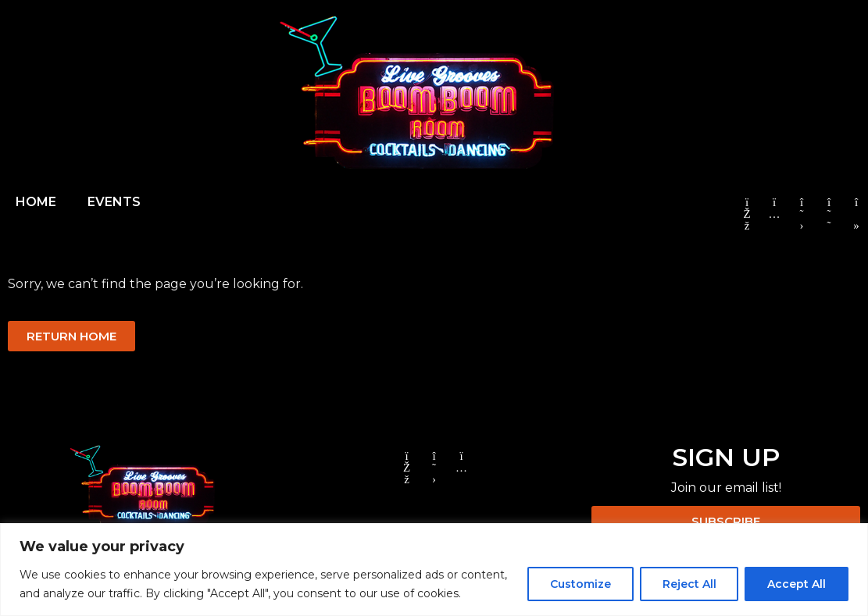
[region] (434, 570)
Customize (580, 584)
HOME (36, 202)
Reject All (689, 584)
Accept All (797, 584)
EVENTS (114, 202)
